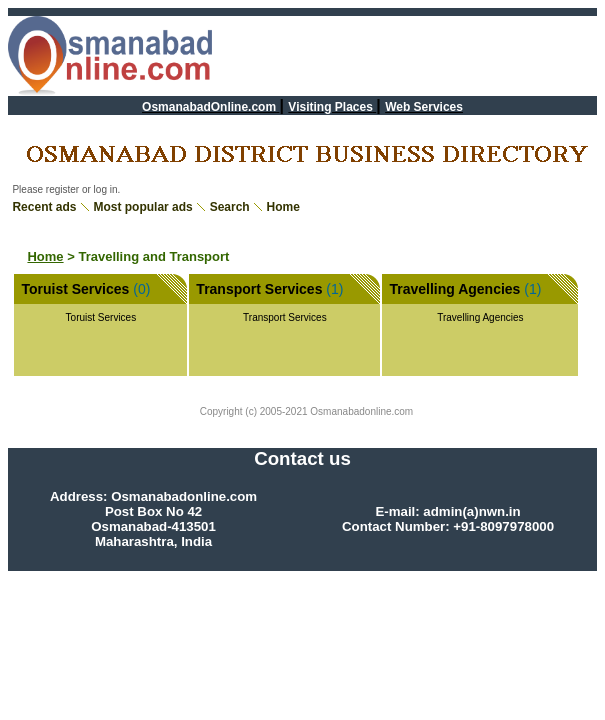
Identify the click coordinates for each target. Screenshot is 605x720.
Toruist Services (75, 289)
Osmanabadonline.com (361, 411)
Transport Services (259, 289)
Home (283, 207)
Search (230, 207)
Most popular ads (142, 207)
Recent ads (44, 207)
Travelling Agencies (454, 289)
